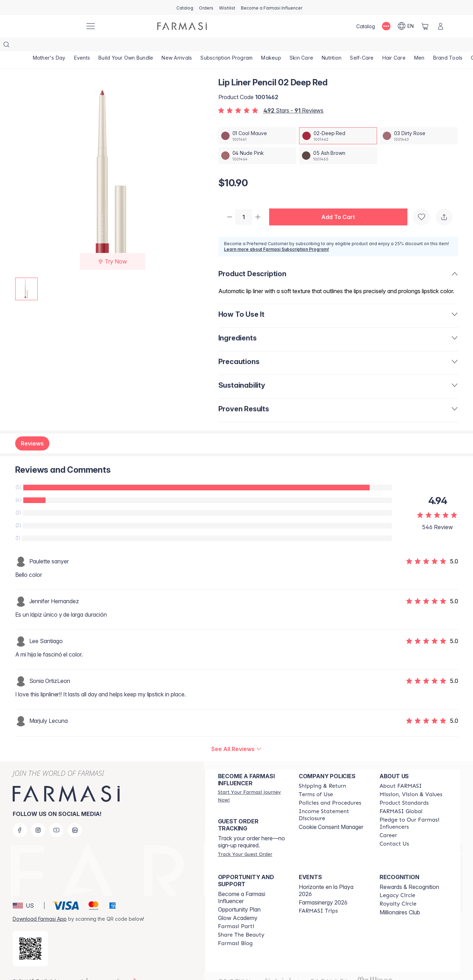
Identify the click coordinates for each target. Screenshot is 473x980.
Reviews (32, 430)
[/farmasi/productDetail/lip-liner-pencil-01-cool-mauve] (257, 122)
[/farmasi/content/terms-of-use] (316, 781)
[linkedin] (75, 817)
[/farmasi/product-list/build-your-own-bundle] (126, 46)
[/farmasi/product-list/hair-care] (394, 46)
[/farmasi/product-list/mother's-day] (49, 46)
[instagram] (38, 817)
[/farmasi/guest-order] (245, 841)
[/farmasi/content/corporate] (401, 798)
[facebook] (20, 817)
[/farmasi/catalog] (185, 7)
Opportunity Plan (239, 896)
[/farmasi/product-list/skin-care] (301, 46)
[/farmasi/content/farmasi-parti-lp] (236, 913)
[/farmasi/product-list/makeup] (271, 46)
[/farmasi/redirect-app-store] (30, 935)
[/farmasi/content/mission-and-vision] (411, 781)
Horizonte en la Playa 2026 (326, 877)
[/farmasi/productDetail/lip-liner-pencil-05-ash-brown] (338, 141)
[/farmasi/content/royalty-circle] (398, 890)
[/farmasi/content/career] (388, 822)
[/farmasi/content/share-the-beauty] (241, 921)
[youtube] (56, 817)
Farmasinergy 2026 (323, 889)
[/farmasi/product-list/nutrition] (332, 46)
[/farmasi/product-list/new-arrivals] (177, 46)
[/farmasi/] (53, 26)
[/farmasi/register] (206, 7)
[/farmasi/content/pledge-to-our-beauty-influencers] (414, 810)
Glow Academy (238, 905)
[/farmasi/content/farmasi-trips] (318, 897)
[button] (341, 203)
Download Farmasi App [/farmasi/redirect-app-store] (40, 905)
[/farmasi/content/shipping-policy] (323, 773)
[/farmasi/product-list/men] (419, 46)
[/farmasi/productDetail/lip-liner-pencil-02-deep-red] (338, 122)
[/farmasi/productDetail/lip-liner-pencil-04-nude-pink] (257, 141)
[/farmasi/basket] (425, 26)
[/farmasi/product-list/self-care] (362, 46)
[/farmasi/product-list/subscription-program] (226, 46)
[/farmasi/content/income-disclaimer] (333, 801)
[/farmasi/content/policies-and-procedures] (330, 790)
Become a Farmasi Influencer (242, 884)
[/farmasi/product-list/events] (82, 46)
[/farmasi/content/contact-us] (394, 830)
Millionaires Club (400, 899)
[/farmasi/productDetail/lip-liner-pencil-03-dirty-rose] (419, 122)
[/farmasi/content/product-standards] (404, 790)
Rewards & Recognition (409, 873)
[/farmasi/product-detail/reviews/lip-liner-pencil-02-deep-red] (236, 736)
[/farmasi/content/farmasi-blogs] (235, 930)
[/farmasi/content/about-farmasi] (401, 773)
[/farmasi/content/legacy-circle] (397, 882)
